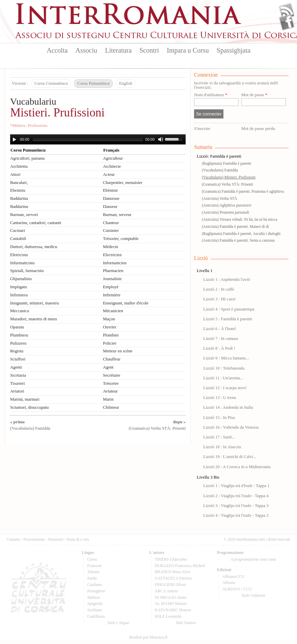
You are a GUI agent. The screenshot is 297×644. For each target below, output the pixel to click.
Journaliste (112, 279)
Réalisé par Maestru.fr (148, 637)
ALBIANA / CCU (237, 589)
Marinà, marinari (25, 399)
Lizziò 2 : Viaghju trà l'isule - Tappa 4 (236, 496)
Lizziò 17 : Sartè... (219, 437)
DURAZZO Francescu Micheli (180, 566)
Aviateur (110, 391)
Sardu (92, 578)
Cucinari (18, 231)
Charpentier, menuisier (123, 183)
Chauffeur (112, 359)
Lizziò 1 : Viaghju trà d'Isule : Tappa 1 (236, 486)
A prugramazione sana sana (253, 559)
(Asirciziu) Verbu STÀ (220, 198)
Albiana (229, 583)
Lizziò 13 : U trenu (220, 398)
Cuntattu (13, 539)
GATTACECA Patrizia (173, 578)
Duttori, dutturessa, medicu (34, 247)
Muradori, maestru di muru (34, 319)
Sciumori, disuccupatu (29, 407)
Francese (95, 566)
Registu (17, 351)
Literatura (118, 50)
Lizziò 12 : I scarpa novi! (225, 388)
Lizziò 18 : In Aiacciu (222, 447)
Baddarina (19, 198)
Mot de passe (254, 95)
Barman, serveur (117, 215)
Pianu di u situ (78, 539)
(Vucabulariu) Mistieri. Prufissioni (229, 177)
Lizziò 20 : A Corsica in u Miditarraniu (237, 467)
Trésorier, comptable (121, 239)
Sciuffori (18, 359)
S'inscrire (202, 129)
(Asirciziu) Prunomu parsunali (225, 212)
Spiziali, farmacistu (27, 271)
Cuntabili (18, 239)
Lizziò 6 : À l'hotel (219, 329)
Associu (86, 50)
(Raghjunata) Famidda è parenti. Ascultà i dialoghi (241, 234)
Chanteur (111, 223)
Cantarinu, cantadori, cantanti (36, 223)
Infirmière (112, 295)
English (126, 83)
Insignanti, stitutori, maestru (34, 303)
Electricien (112, 255)
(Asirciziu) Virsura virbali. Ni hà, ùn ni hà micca (240, 219)
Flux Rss (287, 11)
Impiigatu (19, 287)
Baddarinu (19, 207)
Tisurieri (18, 383)
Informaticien (115, 263)
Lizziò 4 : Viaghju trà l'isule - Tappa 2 (236, 515)
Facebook (287, 22)
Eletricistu (19, 255)
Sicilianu (95, 610)
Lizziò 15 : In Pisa (219, 418)
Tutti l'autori (186, 623)
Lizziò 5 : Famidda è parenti (228, 319)
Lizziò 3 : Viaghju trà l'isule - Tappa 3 (236, 506)
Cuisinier (111, 231)
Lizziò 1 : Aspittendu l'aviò (227, 279)
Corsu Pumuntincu (93, 83)
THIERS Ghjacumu (171, 559)
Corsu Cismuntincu (51, 83)
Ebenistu (18, 190)
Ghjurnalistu (21, 279)
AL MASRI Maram (171, 603)
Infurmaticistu (22, 263)
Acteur (109, 175)
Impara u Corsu (188, 50)
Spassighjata (234, 50)
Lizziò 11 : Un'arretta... (223, 378)
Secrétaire (112, 375)
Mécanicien (113, 311)
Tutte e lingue (118, 623)
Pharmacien (113, 271)
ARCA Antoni (166, 591)
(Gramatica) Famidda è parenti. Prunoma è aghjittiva (243, 191)
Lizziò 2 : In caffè (219, 289)
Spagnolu (95, 603)
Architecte (112, 166)
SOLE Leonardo (168, 616)
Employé (111, 287)
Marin (108, 399)
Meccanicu (20, 311)
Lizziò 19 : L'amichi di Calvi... (230, 457)
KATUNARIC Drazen (173, 610)
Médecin (111, 247)
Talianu (93, 572)
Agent (108, 367)
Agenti (16, 367)
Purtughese (96, 591)
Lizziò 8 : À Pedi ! (219, 348)
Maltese (94, 597)
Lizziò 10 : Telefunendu (224, 368)
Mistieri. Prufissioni (57, 113)
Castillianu (96, 616)
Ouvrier (110, 327)
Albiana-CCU (234, 576)
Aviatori (17, 391)
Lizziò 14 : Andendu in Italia (228, 407)
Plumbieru (19, 335)
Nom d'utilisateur (211, 95)
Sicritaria (18, 375)
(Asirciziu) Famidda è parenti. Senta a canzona (238, 240)
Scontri (149, 50)
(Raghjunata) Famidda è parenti (226, 163)
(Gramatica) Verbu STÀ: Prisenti (227, 184)
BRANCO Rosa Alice (173, 572)
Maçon (109, 319)
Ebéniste (110, 190)
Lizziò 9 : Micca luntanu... (226, 358)
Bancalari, (19, 183)
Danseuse (111, 198)
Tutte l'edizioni (253, 595)
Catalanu (95, 585)
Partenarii (56, 539)
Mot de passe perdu (258, 129)
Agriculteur (113, 158)
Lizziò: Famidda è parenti (219, 156)
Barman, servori (24, 215)
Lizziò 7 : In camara (221, 339)
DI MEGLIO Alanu (171, 597)
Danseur (110, 207)
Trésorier (111, 383)
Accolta (57, 50)
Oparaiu (17, 327)
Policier (110, 343)
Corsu (92, 559)
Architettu (19, 166)
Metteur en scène (118, 351)
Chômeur (111, 407)
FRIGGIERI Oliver (171, 585)
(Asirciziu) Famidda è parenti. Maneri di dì (235, 226)
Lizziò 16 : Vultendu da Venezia (231, 427)
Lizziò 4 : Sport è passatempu (229, 309)
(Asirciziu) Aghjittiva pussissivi (227, 205)
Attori (15, 175)
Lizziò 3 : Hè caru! (220, 299)
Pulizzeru (18, 343)
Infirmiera (19, 295)
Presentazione (34, 539)
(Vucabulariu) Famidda (220, 170)
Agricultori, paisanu (27, 158)
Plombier (111, 335)
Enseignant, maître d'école (126, 303)
